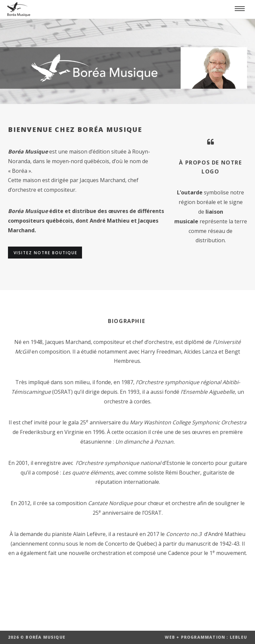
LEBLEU (238, 637)
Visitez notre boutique (45, 253)
